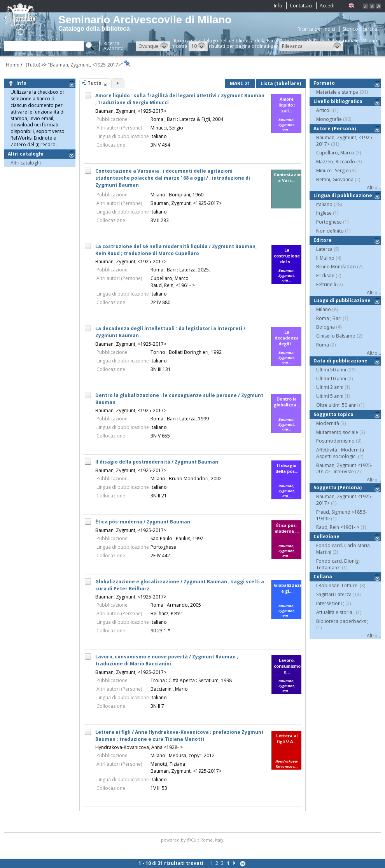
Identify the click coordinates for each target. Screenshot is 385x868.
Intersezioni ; (330, 603)
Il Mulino (325, 258)
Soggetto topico (333, 414)
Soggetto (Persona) (338, 487)
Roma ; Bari (329, 318)
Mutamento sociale (337, 432)
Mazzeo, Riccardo (336, 162)
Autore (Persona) (335, 129)
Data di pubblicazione (340, 361)
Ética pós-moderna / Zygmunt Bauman (143, 522)
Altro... (374, 188)
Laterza (324, 249)
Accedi (327, 6)
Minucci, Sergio (332, 171)
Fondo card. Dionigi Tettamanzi (338, 564)
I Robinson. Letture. (337, 585)
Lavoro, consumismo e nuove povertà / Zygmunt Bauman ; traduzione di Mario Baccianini (167, 660)
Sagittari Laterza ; (335, 594)
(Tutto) (32, 65)
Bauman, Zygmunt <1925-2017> (344, 500)
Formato (324, 83)
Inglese (324, 213)
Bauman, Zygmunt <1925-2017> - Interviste (344, 469)
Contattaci (301, 6)
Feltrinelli (326, 284)
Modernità (328, 423)
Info (278, 6)
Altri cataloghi (27, 154)
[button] (153, 46)
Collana (323, 577)
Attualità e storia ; (335, 612)
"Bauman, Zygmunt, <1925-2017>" (86, 65)
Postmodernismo (335, 441)
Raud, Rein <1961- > (338, 527)
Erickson (325, 276)
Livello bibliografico (338, 101)
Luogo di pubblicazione (342, 300)
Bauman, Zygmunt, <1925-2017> (131, 111)
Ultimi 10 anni (331, 379)
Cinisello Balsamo (336, 336)
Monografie (329, 119)
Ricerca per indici (316, 29)
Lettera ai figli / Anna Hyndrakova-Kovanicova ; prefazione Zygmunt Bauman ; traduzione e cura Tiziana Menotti (179, 736)
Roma (323, 345)
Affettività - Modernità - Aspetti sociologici (341, 453)
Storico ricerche (360, 29)
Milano (324, 309)
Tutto (94, 83)
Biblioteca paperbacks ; (342, 621)
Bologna (325, 327)
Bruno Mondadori (336, 267)
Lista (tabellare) (281, 83)
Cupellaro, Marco (335, 153)
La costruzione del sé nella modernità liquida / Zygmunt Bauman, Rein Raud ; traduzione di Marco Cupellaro (176, 250)
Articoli (324, 110)
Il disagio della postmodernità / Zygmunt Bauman (157, 462)
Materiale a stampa (337, 92)
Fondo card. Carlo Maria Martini (343, 549)
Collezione (326, 536)
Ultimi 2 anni (330, 387)
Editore (323, 240)
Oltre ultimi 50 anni (337, 405)
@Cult (193, 840)
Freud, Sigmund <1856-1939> (341, 515)
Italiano (324, 204)
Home (13, 65)
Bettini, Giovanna (335, 179)
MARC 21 (240, 83)
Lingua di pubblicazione (343, 195)
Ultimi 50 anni (331, 370)
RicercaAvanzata (114, 46)
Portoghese (329, 222)
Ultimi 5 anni (330, 396)
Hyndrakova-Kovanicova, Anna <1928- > (139, 747)
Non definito (330, 231)
